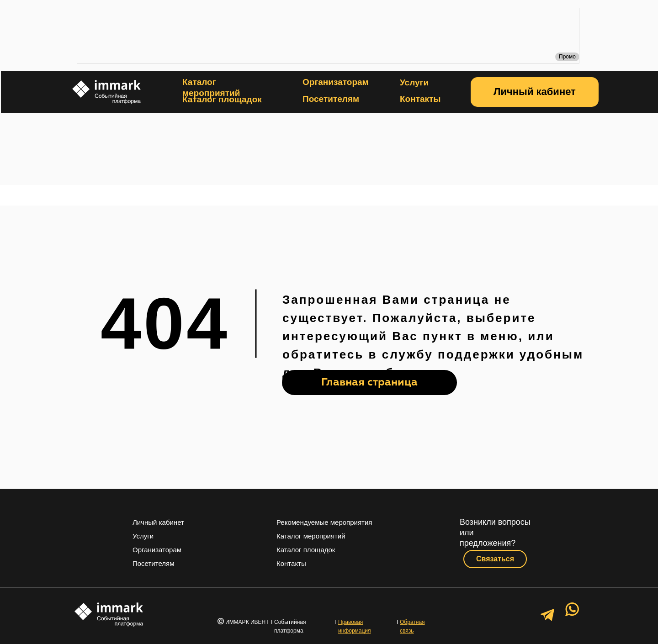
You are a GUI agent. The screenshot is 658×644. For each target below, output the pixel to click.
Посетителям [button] (331, 99)
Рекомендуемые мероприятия (324, 522)
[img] (329, 150)
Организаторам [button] (336, 82)
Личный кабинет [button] (158, 522)
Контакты (420, 99)
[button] (535, 92)
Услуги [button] (414, 82)
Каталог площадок (222, 99)
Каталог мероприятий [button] (311, 536)
